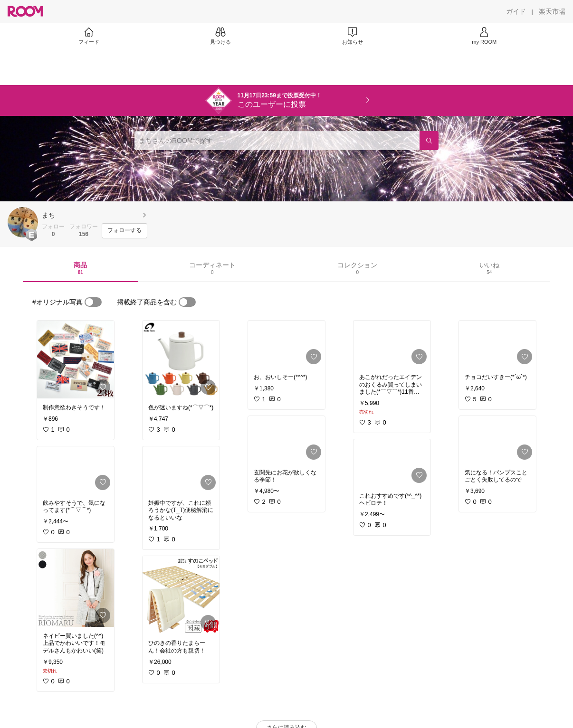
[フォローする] (124, 231)
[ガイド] (516, 11)
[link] (76, 359)
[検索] (429, 141)
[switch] (93, 302)
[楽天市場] (552, 11)
